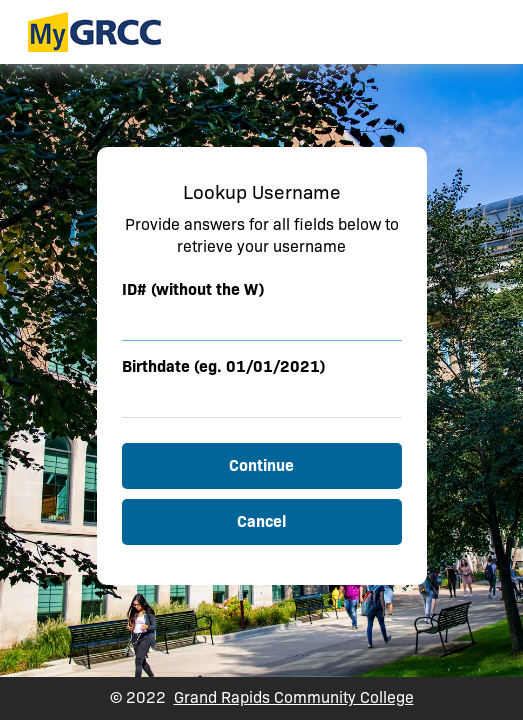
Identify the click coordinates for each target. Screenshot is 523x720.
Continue (261, 465)
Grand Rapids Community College (294, 697)
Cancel (261, 521)
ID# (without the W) (193, 289)
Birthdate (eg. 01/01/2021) (223, 366)
